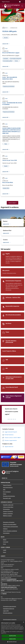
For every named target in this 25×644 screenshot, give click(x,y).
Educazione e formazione (9, 522)
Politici (5, 494)
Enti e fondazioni (7, 492)
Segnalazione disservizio (9, 609)
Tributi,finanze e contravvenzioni (10, 527)
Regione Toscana (6, 2)
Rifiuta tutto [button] (12, 639)
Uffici (4, 490)
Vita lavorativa (6, 509)
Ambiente (5, 529)
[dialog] (12, 632)
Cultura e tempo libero (8, 507)
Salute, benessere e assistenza (10, 531)
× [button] (23, 622)
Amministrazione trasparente (10, 619)
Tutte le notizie (12, 203)
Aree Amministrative (8, 487)
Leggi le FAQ (6, 611)
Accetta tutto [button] (12, 636)
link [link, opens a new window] (5, 633)
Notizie (5, 540)
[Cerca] (22, 6)
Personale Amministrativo (9, 496)
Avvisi (6, 28)
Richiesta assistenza (8, 613)
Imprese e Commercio (8, 511)
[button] (13, 642)
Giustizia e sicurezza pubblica (10, 524)
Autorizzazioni (6, 533)
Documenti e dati (7, 498)
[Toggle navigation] (3, 6)
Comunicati (6, 542)
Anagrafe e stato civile (8, 505)
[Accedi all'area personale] (20, 2)
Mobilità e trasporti (7, 516)
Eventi (5, 552)
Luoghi (5, 550)
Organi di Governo (7, 485)
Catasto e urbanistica (8, 513)
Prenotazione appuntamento (10, 606)
